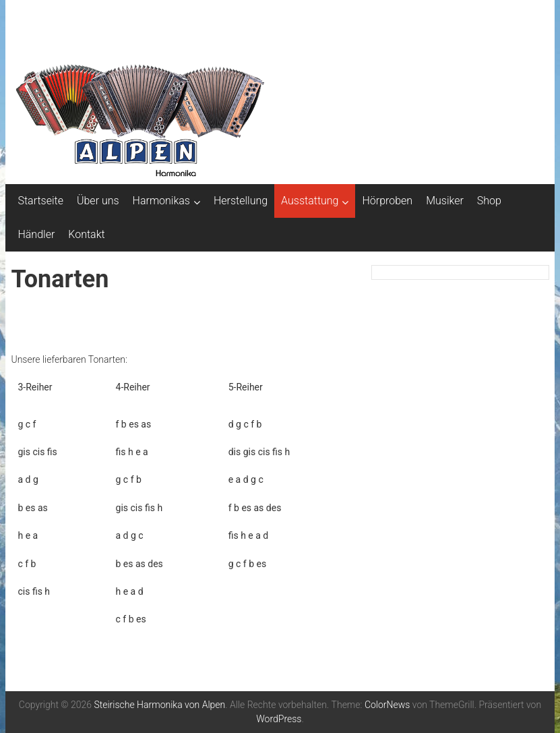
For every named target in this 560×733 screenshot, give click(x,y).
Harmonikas (161, 201)
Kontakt (86, 234)
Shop (489, 201)
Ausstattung (310, 201)
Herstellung (241, 201)
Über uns (98, 201)
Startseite (40, 201)
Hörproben (387, 201)
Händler (36, 234)
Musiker (445, 201)
